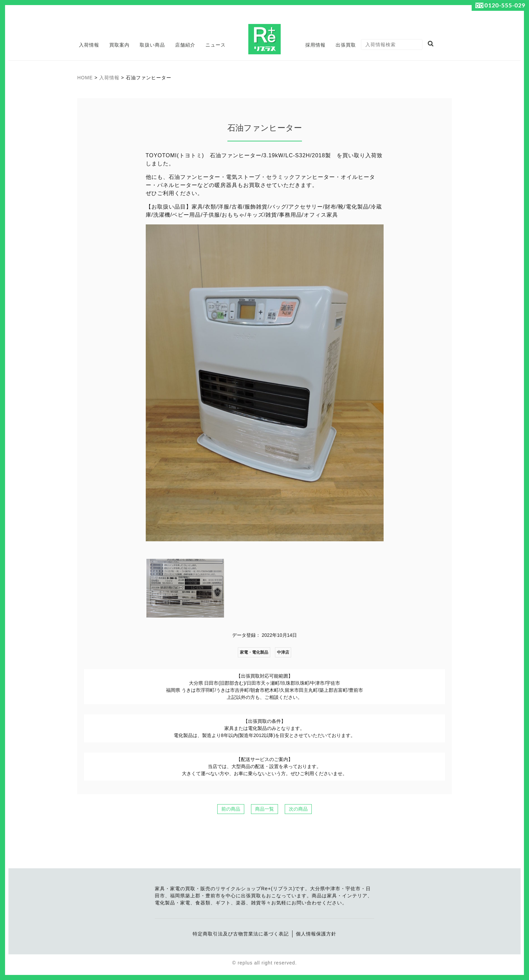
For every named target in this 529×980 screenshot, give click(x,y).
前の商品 (231, 809)
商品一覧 (264, 809)
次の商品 (298, 809)
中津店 (283, 652)
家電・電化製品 (254, 652)
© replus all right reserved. (264, 963)
